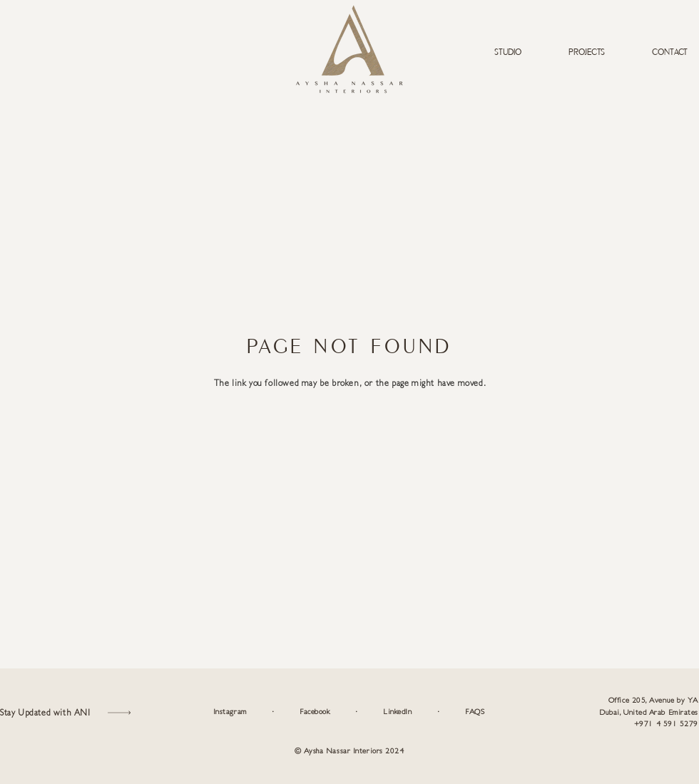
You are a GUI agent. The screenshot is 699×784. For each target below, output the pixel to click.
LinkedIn (397, 712)
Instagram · (257, 712)
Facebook (315, 712)
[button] (68, 713)
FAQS (475, 712)
